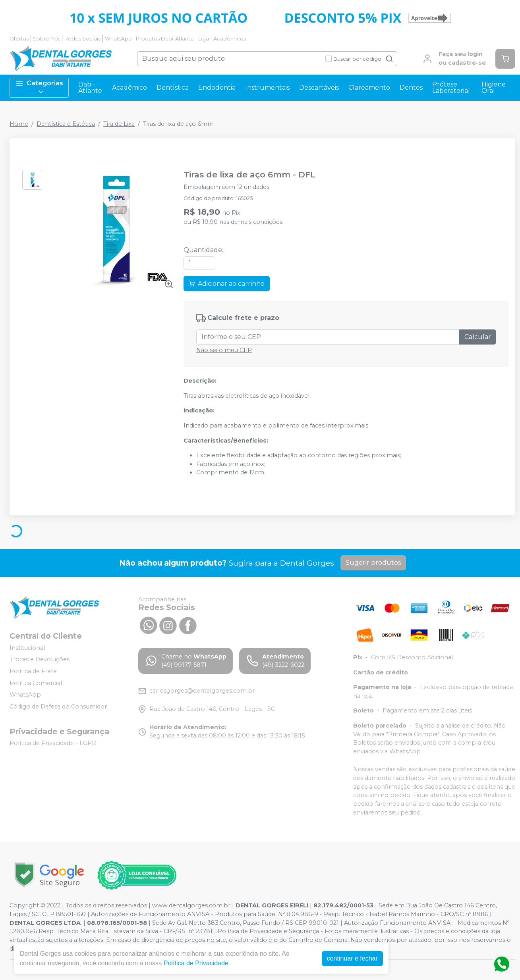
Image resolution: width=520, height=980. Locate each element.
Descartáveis (319, 88)
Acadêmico (130, 88)
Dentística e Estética (66, 124)
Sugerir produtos (373, 563)
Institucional (27, 648)
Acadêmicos (230, 39)
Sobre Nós (47, 39)
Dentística (173, 88)
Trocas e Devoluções (40, 660)
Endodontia (217, 88)
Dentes (411, 88)
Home (19, 124)
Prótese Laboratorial (451, 88)
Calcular (478, 337)
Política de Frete (33, 671)
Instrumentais (267, 88)
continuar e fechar (352, 958)
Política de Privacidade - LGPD (53, 743)
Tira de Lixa (119, 124)
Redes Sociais (82, 39)
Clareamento (369, 88)
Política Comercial (36, 683)
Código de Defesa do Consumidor (58, 707)
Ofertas (19, 39)
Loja (204, 39)
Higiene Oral (494, 88)
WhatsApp (118, 39)
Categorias (39, 88)
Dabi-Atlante (90, 88)
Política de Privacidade (196, 963)
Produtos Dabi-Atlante (165, 39)
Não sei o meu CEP (224, 350)
